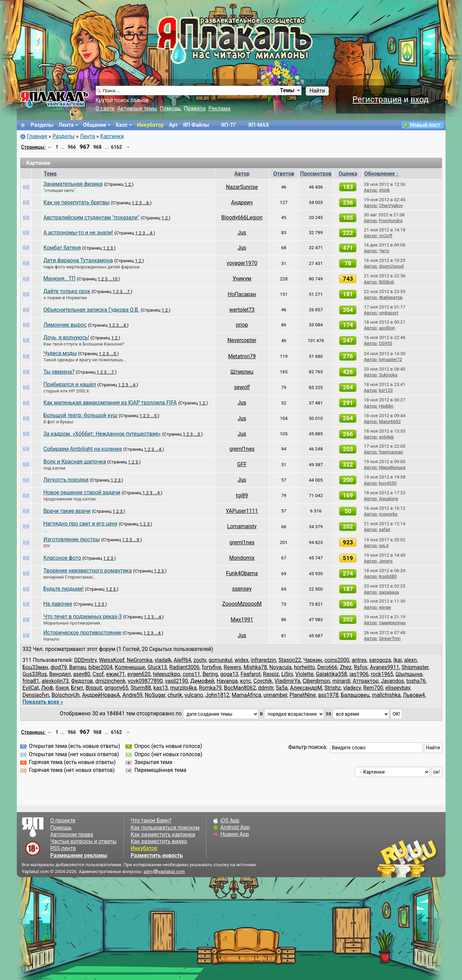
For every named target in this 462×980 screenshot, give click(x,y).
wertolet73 (242, 310)
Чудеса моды (60, 353)
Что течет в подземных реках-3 (83, 617)
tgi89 (242, 496)
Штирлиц (242, 372)
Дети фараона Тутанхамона (78, 261)
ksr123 (386, 390)
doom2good (391, 266)
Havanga (227, 681)
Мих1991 (242, 620)
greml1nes (242, 449)
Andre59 (133, 695)
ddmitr (266, 688)
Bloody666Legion (242, 218)
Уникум (242, 279)
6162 (117, 147)
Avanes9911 (384, 667)
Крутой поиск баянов (122, 100)
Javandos (392, 681)
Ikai (398, 660)
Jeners (386, 561)
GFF (242, 464)
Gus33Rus (35, 674)
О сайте (105, 109)
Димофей (202, 681)
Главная (37, 136)
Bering (210, 674)
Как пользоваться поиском (165, 828)
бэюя (62, 688)
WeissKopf (111, 660)
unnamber (275, 695)
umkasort (389, 313)
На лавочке (58, 604)
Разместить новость (157, 856)
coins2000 (337, 660)
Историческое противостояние (82, 633)
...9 (137, 540)
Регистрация (377, 99)
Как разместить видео (159, 842)
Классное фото (62, 558)
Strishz (333, 688)
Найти (317, 91)
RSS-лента (63, 848)
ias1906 (359, 674)
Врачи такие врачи (67, 511)
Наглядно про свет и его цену (81, 524)
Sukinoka (388, 375)
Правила (195, 109)
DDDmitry (85, 660)
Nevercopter (242, 340)
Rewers (232, 667)
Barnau (78, 667)
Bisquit (94, 688)
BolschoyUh (66, 695)
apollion (387, 328)
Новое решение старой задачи (82, 493)
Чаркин (313, 660)
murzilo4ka (183, 688)
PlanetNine (303, 695)
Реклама (220, 109)
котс (246, 681)
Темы (287, 90)
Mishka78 (255, 667)
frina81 (31, 681)
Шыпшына (409, 674)
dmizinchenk (110, 681)
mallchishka (386, 695)
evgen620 (139, 674)
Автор (242, 174)
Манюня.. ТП (60, 279)
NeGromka (140, 660)
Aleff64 (183, 660)
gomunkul (220, 660)
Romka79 (210, 688)
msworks (388, 514)
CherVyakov (391, 205)
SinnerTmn (390, 638)
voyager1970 (242, 263)
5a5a (282, 688)
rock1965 (382, 674)
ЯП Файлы (196, 125)
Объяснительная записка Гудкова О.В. (92, 310)
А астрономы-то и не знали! (78, 233)
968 (97, 147)
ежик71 (115, 674)
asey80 (82, 674)
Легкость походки (66, 480)
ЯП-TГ (229, 125)
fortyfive (211, 667)
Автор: (371, 190)
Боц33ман (35, 667)
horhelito (304, 667)
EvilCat (31, 688)
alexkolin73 (55, 681)
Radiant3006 (185, 667)
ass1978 (328, 695)
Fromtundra (391, 221)
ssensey (242, 589)
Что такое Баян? (151, 821)
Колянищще (130, 667)
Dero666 (327, 667)
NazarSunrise (242, 187)
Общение (95, 125)
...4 (150, 233)
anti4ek (386, 437)
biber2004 (100, 667)
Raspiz (271, 674)
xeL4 (384, 546)
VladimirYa (287, 681)
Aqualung (389, 499)
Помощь (170, 109)
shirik (384, 190)
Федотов (82, 681)
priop (242, 325)
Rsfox (361, 667)
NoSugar (155, 695)
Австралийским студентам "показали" (92, 218)
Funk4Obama (242, 573)
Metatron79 (242, 356)
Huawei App (235, 834)
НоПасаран (242, 294)
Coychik (263, 681)
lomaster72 (390, 359)
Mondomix (242, 558)
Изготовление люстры (72, 540)
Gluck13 (157, 667)
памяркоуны (392, 623)
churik (175, 695)
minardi (341, 681)
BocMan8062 (240, 688)
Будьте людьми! (64, 589)
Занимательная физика (73, 184)
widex (241, 660)
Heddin (386, 406)
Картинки (112, 136)
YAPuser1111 (242, 511)
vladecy (352, 688)
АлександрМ (306, 688)
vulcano (194, 695)
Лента (66, 125)
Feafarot (251, 674)
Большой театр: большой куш (81, 415)
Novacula (280, 667)
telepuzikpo (167, 674)
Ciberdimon (316, 681)
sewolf (242, 387)
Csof (98, 674)
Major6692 (390, 421)
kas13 (161, 688)
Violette (304, 674)
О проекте (63, 821)
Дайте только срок (67, 291)
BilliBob (387, 282)
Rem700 (373, 688)
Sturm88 (141, 688)
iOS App (230, 821)
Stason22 (290, 660)
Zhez (346, 667)
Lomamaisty (242, 527)
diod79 (59, 667)
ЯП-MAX (259, 125)
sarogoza (380, 660)
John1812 (217, 695)
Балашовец (355, 695)
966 (72, 147)
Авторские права (72, 835)
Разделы (42, 125)
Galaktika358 (331, 674)
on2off (386, 236)
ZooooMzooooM (242, 604)
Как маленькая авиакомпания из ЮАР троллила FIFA (110, 403)
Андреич (242, 203)
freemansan (391, 452)
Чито (384, 251)
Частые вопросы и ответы (84, 842)
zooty (200, 660)
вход (420, 99)
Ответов (284, 174)
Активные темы (137, 109)
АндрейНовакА (101, 695)
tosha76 (416, 681)
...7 (127, 292)
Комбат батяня (62, 248)
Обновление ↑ (382, 174)
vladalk (163, 660)
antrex (359, 660)
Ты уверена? (59, 372)
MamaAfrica (247, 695)
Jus (242, 233)
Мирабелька (392, 467)
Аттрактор (365, 681)
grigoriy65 (116, 688)
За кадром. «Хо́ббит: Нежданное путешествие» (102, 434)
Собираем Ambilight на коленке (83, 449)
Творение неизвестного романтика (88, 571)
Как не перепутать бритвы (77, 203)
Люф (47, 688)
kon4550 (388, 483)
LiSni (287, 674)
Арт (173, 125)
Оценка (348, 174)
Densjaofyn (36, 695)
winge (385, 607)
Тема (50, 174)
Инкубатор (150, 125)
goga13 (229, 674)
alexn (410, 660)
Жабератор (391, 297)
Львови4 (414, 695)
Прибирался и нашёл (70, 385)
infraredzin (263, 660)
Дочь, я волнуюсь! (66, 338)
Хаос (122, 125)
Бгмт (77, 688)
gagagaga (389, 592)
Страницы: (33, 147)
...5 (113, 354)
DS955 (386, 343)
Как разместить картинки (163, 835)
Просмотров (316, 174)
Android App (235, 827)
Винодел (60, 674)
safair (385, 529)
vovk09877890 (145, 681)
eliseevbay (398, 688)
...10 (114, 279)
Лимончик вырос (65, 325)
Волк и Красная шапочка (75, 462)
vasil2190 (176, 681)
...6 (146, 203)
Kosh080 (388, 576)
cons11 (192, 674)
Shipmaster (415, 667)
